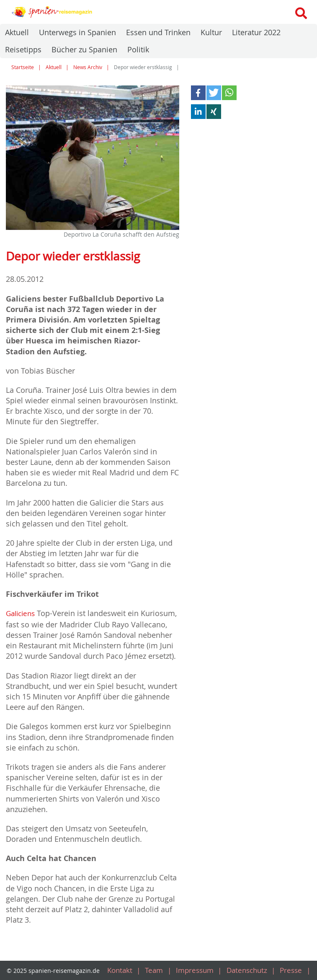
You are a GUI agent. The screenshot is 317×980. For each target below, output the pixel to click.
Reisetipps (23, 49)
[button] (198, 93)
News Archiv (88, 67)
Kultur (211, 32)
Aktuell (17, 32)
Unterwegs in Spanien (77, 32)
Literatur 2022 (256, 32)
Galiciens (22, 613)
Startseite (23, 67)
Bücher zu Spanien (84, 49)
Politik (138, 49)
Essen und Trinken (158, 32)
